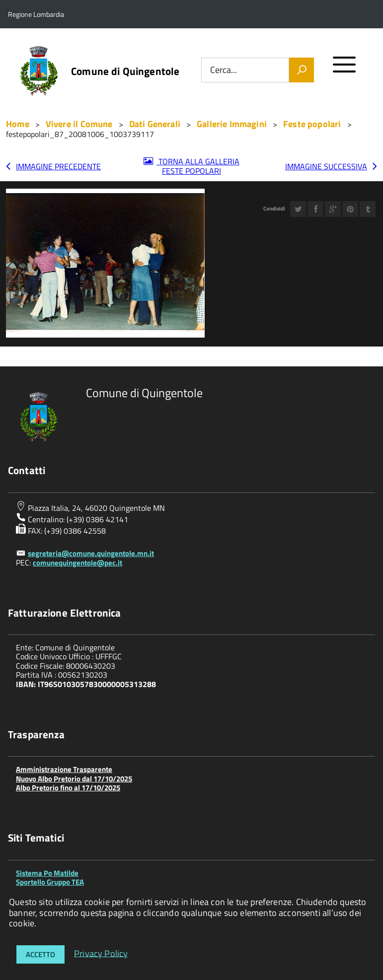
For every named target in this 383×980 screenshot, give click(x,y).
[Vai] (302, 70)
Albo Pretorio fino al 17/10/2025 (68, 788)
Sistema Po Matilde (47, 873)
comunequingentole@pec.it (77, 563)
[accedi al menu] (345, 69)
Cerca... (224, 70)
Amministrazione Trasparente (64, 769)
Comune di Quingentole (125, 71)
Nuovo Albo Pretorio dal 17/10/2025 (74, 779)
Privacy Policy (101, 953)
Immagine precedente (58, 166)
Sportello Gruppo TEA (50, 882)
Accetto (40, 954)
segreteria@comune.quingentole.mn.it (91, 553)
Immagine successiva (326, 166)
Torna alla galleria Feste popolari (198, 166)
